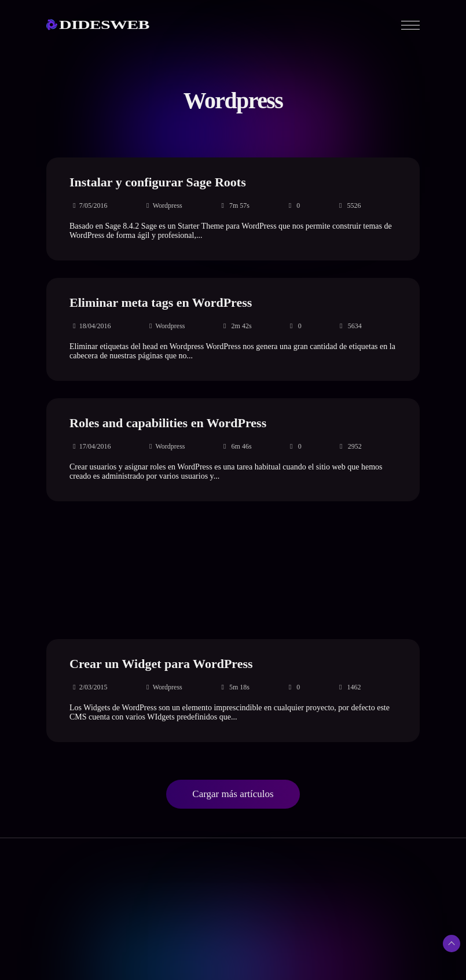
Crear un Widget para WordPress (161, 664)
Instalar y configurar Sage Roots (158, 182)
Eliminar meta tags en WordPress (161, 302)
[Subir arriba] (452, 944)
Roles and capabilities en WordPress (168, 423)
